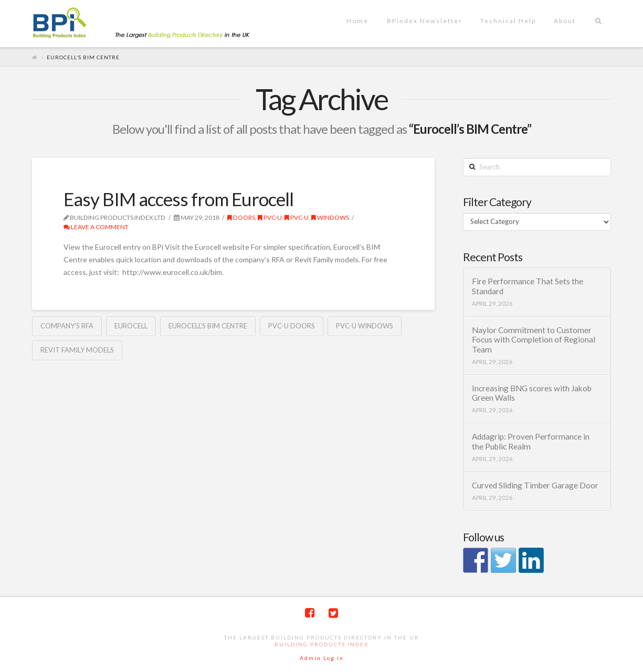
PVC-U (270, 217)
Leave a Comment (96, 227)
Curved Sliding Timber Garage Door (535, 485)
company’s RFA (67, 326)
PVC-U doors (292, 326)
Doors (241, 217)
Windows (330, 217)
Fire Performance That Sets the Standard (528, 286)
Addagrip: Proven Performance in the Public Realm (531, 441)
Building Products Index (321, 644)
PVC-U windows (365, 326)
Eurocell (131, 326)
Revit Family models (77, 350)
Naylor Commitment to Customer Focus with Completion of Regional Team (534, 340)
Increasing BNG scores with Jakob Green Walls (532, 393)
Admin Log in (322, 658)
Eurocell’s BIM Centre (208, 326)
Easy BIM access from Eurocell (178, 199)
